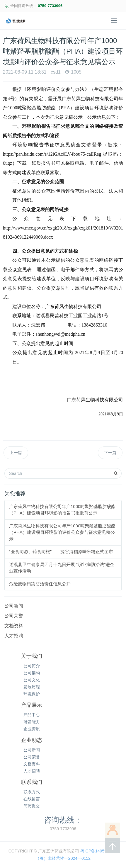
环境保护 (32, 694)
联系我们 (32, 782)
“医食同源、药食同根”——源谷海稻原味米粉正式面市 (61, 552)
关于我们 (32, 656)
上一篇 (16, 453)
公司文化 (32, 680)
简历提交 (32, 806)
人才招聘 (14, 636)
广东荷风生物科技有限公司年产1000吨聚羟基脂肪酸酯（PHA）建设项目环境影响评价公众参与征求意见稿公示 (62, 532)
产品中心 (32, 715)
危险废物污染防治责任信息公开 (40, 584)
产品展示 (32, 705)
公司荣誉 (14, 616)
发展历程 (32, 687)
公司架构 (32, 673)
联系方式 (32, 792)
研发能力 (32, 722)
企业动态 (32, 740)
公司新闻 (14, 606)
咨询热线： (63, 820)
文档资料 (14, 626)
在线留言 (32, 799)
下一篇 (110, 453)
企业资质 (32, 729)
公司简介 (32, 666)
